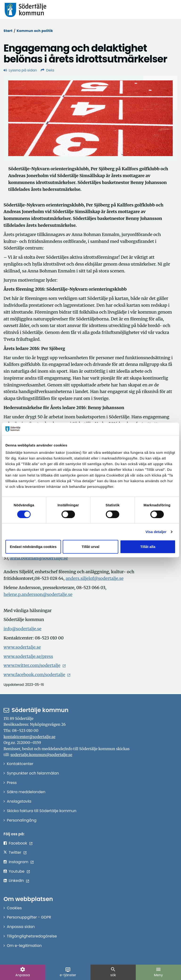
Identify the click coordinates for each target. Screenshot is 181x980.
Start (8, 31)
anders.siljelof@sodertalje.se (95, 578)
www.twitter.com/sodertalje (32, 665)
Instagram (19, 862)
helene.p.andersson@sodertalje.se (38, 594)
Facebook (18, 843)
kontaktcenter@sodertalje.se (29, 737)
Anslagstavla (19, 801)
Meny (158, 972)
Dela (47, 70)
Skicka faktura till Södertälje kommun (42, 811)
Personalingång (22, 820)
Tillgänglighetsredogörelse (32, 936)
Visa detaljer (156, 532)
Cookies (14, 908)
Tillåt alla (148, 547)
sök (113, 972)
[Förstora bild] (90, 118)
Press (12, 783)
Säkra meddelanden (26, 792)
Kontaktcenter (20, 764)
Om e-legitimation (24, 946)
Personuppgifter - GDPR (29, 917)
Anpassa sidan (21, 927)
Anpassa (23, 972)
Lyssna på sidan (20, 70)
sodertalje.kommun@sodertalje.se (41, 755)
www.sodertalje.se (22, 647)
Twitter (15, 852)
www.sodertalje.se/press (28, 656)
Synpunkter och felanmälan (33, 773)
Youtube (17, 871)
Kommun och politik (35, 31)
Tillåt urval (91, 547)
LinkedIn (16, 881)
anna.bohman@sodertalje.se (39, 558)
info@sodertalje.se (23, 629)
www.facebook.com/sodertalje (34, 675)
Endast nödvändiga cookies (33, 547)
